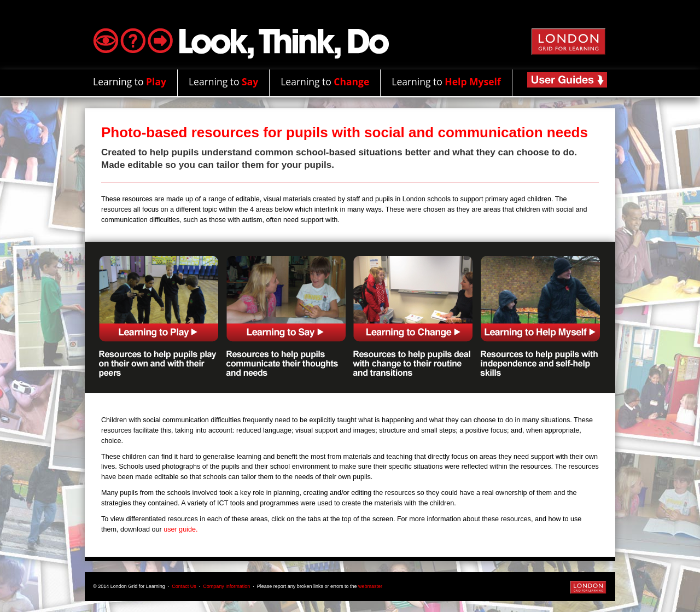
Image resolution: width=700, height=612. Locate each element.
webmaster (370, 586)
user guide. (180, 529)
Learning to (130, 81)
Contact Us (184, 586)
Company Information (227, 586)
